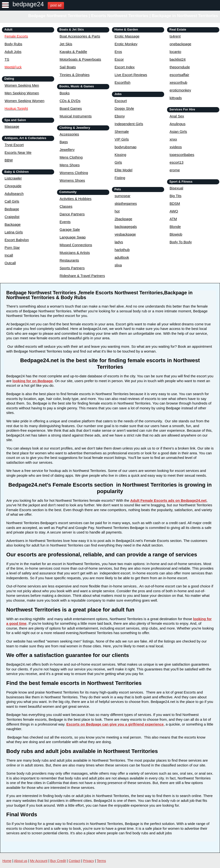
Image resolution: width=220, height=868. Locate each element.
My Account (39, 861)
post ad (56, 5)
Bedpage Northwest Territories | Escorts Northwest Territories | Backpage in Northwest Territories (123, 16)
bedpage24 (28, 4)
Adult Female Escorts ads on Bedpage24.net (168, 500)
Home (7, 861)
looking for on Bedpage (33, 381)
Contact (74, 861)
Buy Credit (58, 861)
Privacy (89, 861)
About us (21, 861)
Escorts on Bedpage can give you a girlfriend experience (115, 724)
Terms (101, 861)
